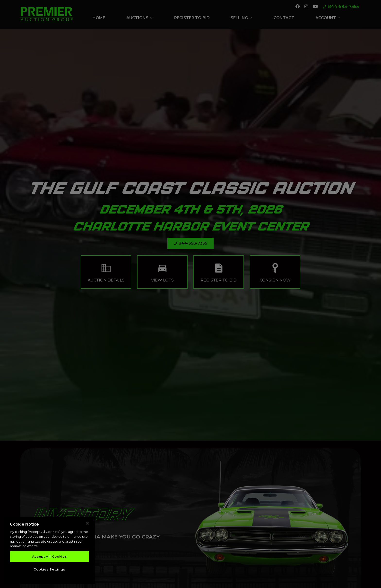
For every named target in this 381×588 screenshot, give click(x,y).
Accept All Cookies (50, 556)
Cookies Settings (49, 569)
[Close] (87, 523)
